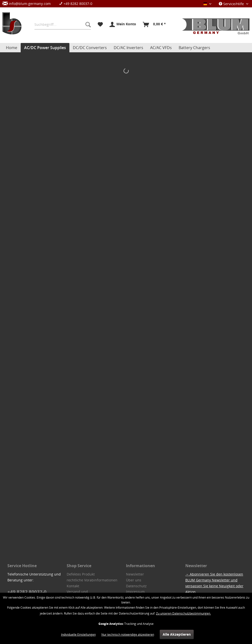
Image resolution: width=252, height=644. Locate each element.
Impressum (135, 592)
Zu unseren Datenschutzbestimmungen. (183, 613)
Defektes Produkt (81, 574)
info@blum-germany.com (27, 4)
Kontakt (73, 586)
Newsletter (135, 574)
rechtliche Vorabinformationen (92, 580)
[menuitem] (50, 4)
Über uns (134, 580)
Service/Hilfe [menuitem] (232, 4)
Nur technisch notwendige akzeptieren (128, 635)
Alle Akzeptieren (177, 634)
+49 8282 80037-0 (76, 4)
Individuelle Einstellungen (78, 635)
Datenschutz (136, 586)
